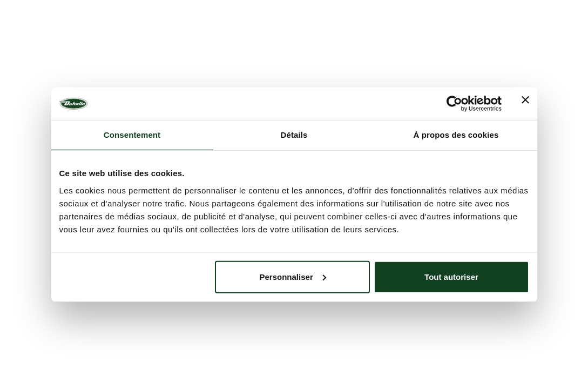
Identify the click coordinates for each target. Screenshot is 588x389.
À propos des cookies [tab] (456, 135)
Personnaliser (293, 276)
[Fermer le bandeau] (525, 104)
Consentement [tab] (132, 135)
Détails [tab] (294, 135)
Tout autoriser (451, 276)
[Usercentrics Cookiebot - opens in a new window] (454, 104)
